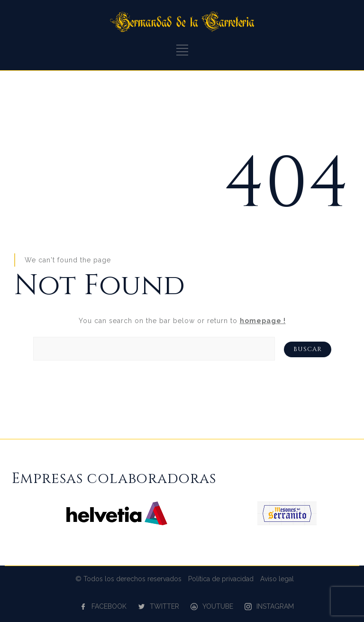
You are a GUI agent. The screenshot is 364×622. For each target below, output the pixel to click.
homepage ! (263, 321)
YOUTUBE (218, 606)
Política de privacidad (221, 579)
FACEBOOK (109, 606)
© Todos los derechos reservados (128, 579)
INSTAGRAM (275, 606)
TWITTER (164, 606)
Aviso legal (277, 579)
